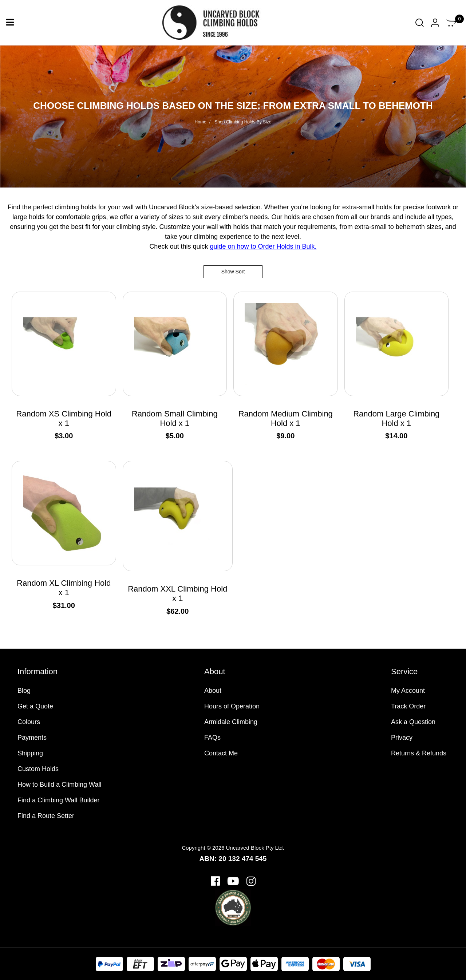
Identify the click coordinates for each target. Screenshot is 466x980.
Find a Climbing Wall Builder (58, 800)
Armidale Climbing (231, 722)
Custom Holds (38, 769)
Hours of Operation (232, 706)
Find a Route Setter (46, 816)
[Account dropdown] (435, 23)
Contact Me (221, 753)
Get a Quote (35, 706)
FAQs (212, 738)
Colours (29, 722)
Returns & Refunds (419, 753)
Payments (32, 738)
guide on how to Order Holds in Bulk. (263, 246)
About (213, 691)
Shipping (30, 753)
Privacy (402, 738)
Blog (24, 691)
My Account (408, 691)
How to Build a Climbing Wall (59, 785)
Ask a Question (413, 722)
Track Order (408, 706)
